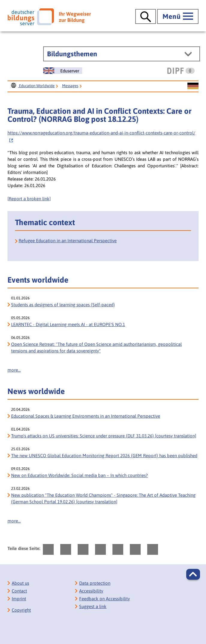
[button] (193, 574)
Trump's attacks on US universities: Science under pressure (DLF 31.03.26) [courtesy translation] (104, 436)
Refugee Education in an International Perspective (68, 241)
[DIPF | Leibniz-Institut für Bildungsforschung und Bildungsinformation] (181, 71)
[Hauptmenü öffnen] (178, 16)
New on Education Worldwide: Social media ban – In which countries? (79, 475)
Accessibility (91, 591)
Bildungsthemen (72, 54)
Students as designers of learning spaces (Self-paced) (63, 305)
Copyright (21, 610)
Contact (19, 591)
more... (14, 370)
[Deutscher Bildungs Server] (49, 17)
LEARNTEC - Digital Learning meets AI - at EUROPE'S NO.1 (68, 324)
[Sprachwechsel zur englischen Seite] (63, 71)
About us (20, 583)
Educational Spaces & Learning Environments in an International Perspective (86, 416)
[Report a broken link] (29, 199)
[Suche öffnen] (146, 16)
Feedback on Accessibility (104, 599)
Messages (70, 86)
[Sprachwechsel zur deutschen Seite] (193, 86)
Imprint (19, 599)
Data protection (95, 583)
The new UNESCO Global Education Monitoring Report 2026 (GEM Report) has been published (104, 456)
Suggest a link (93, 606)
